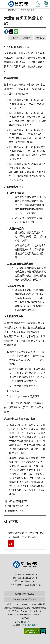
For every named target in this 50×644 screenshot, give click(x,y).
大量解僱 (12, 10)
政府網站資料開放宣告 (25, 594)
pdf (11, 544)
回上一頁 (15, 38)
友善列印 (27, 38)
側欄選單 (4, 4)
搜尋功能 (38, 6)
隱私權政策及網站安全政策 (25, 599)
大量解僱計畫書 (27, 10)
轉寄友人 (40, 38)
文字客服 (46, 6)
